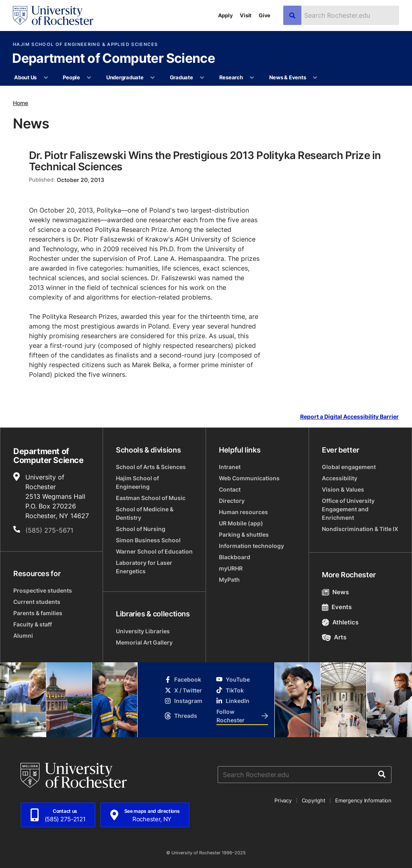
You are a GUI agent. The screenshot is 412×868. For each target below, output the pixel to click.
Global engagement (349, 467)
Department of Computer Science (113, 59)
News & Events (288, 77)
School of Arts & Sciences (151, 467)
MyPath (229, 580)
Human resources (243, 512)
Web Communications (249, 478)
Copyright (314, 800)
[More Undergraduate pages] (153, 78)
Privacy (283, 800)
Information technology (251, 546)
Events (337, 607)
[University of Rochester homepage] (53, 15)
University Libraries (143, 631)
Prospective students (43, 590)
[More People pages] (89, 78)
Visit (246, 15)
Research (231, 77)
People (71, 77)
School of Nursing (141, 529)
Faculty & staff (33, 624)
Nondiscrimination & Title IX (360, 529)
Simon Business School (148, 540)
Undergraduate (125, 77)
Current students (37, 602)
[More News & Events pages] (315, 78)
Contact (230, 489)
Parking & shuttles (244, 534)
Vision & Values (343, 489)
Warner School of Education (154, 551)
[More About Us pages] (46, 78)
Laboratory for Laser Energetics (144, 567)
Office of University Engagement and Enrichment (348, 509)
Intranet (230, 467)
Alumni (23, 635)
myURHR (231, 568)
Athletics (340, 622)
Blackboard (235, 557)
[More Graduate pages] (202, 78)
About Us (25, 77)
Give (265, 15)
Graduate (181, 77)
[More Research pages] (252, 78)
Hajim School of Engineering (137, 482)
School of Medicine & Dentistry (145, 513)
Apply (226, 15)
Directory (232, 501)
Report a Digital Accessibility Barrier (349, 417)
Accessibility (340, 478)
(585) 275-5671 (49, 530)
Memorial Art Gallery (144, 642)
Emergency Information (363, 800)
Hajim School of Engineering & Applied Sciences (85, 44)
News (335, 592)
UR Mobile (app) (241, 523)
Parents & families (38, 613)
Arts (334, 637)
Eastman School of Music (151, 498)
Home (21, 103)
